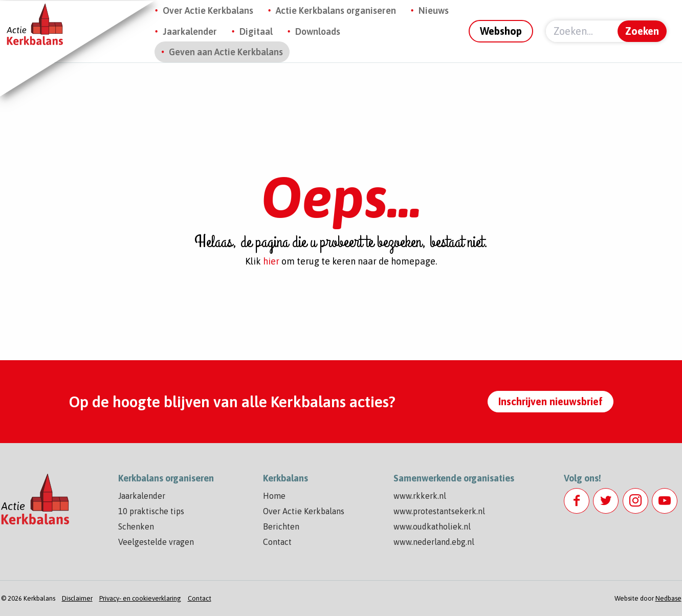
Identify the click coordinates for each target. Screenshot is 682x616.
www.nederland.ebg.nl (434, 542)
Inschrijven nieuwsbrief (551, 401)
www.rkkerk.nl (420, 496)
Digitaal (256, 31)
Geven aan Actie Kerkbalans (226, 52)
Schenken (136, 526)
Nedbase (668, 598)
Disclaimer (77, 598)
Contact (277, 542)
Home (274, 496)
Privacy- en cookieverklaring (140, 598)
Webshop (501, 31)
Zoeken (642, 31)
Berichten (281, 526)
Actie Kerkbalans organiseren (336, 10)
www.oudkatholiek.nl (432, 526)
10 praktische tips (151, 511)
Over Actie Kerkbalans (208, 10)
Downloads (318, 31)
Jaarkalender (190, 31)
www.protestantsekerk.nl (439, 511)
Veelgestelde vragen (156, 542)
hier (271, 261)
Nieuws (434, 10)
